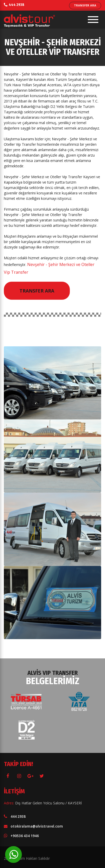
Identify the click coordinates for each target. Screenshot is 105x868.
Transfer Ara (37, 291)
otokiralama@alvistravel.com (37, 826)
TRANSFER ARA (85, 5)
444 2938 (17, 5)
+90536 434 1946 (25, 836)
